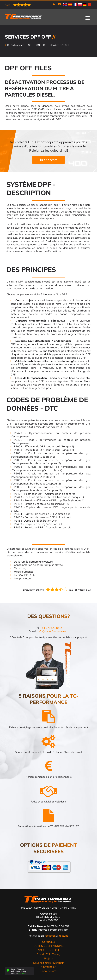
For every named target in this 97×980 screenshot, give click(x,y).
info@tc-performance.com (53, 631)
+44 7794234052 (51, 628)
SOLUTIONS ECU (37, 45)
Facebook (50, 936)
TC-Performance (15, 45)
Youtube (63, 936)
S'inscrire (49, 160)
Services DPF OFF (60, 45)
